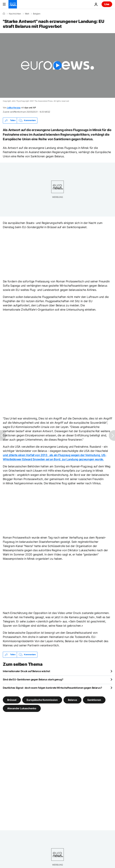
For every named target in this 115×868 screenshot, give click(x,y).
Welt (27, 14)
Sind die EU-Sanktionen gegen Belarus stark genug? (33, 679)
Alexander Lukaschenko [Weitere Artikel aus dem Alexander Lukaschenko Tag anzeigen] (22, 708)
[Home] (4, 14)
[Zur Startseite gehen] (13, 4)
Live (107, 4)
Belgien (37, 14)
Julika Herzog (14, 108)
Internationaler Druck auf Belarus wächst (26, 671)
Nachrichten (15, 14)
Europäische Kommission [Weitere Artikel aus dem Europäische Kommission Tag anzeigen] (42, 700)
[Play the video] (57, 65)
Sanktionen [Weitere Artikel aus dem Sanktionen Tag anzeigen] (94, 700)
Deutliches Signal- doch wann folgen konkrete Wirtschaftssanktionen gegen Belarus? (52, 688)
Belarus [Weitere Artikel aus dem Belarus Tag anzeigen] (72, 700)
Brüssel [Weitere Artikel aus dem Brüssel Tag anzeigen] (12, 700)
